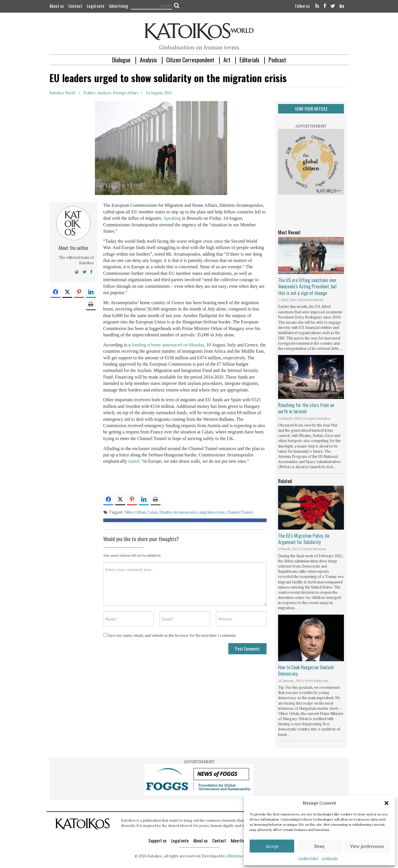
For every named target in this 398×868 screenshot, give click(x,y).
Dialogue (121, 60)
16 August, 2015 (159, 93)
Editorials (249, 60)
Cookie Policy (309, 858)
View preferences (367, 846)
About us (57, 6)
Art (227, 60)
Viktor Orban (135, 512)
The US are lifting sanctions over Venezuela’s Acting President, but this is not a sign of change (307, 287)
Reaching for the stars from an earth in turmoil (306, 408)
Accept (272, 846)
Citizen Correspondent (190, 60)
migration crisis (212, 512)
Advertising (119, 6)
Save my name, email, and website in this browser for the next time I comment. (172, 635)
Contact (75, 6)
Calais (152, 512)
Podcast (277, 60)
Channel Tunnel (240, 512)
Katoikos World (62, 93)
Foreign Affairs (126, 93)
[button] (386, 803)
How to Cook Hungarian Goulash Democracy (306, 670)
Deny (319, 846)
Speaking (172, 218)
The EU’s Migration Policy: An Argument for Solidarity (304, 539)
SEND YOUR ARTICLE (311, 109)
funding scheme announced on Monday (168, 345)
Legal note (330, 858)
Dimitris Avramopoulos (179, 512)
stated (133, 461)
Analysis (148, 60)
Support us (157, 840)
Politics (89, 93)
